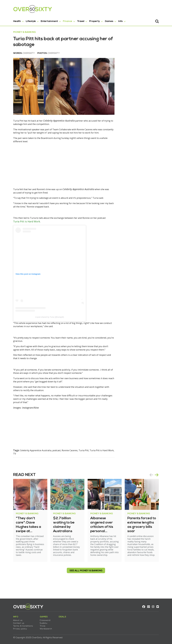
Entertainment (42, 20)
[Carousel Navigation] (162, 487)
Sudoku (36, 621)
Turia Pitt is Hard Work (19, 234)
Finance (60, 20)
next (164, 487)
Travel (73, 20)
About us (10, 619)
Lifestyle (23, 20)
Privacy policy (12, 627)
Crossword (37, 619)
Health (9, 20)
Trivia (35, 624)
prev (159, 487)
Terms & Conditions (15, 624)
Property (87, 20)
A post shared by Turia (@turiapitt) (42, 330)
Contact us (11, 621)
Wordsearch (38, 627)
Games (101, 20)
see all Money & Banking (86, 580)
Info (113, 20)
